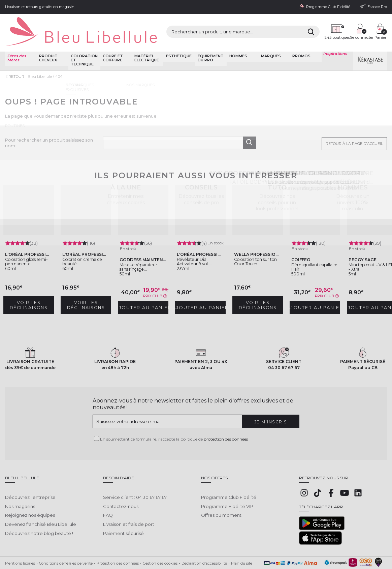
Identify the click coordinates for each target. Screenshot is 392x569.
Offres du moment (221, 489)
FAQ (108, 489)
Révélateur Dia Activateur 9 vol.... (199, 247)
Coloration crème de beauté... (85, 242)
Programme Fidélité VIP (227, 480)
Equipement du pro (210, 44)
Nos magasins (20, 480)
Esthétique (178, 42)
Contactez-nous (121, 480)
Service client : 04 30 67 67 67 (135, 471)
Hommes (237, 42)
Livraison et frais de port (129, 499)
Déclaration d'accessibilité (204, 543)
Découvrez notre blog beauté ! (39, 508)
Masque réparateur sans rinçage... (140, 250)
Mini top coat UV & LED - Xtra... (372, 247)
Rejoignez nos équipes (30, 489)
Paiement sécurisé (123, 508)
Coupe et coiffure (112, 44)
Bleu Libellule (41, 62)
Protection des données (118, 543)
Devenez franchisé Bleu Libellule (41, 499)
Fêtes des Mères (16, 44)
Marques (270, 42)
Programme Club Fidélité (229, 471)
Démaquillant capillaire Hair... (311, 247)
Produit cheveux (48, 44)
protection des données (226, 418)
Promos (301, 42)
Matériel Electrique (146, 44)
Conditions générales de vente (66, 543)
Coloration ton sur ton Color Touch (257, 242)
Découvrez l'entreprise (30, 471)
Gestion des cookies (160, 543)
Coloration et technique (84, 46)
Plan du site (242, 543)
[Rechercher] (264, 26)
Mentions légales (20, 543)
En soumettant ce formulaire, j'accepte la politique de (174, 418)
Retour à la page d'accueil (354, 127)
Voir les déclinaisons (30, 284)
